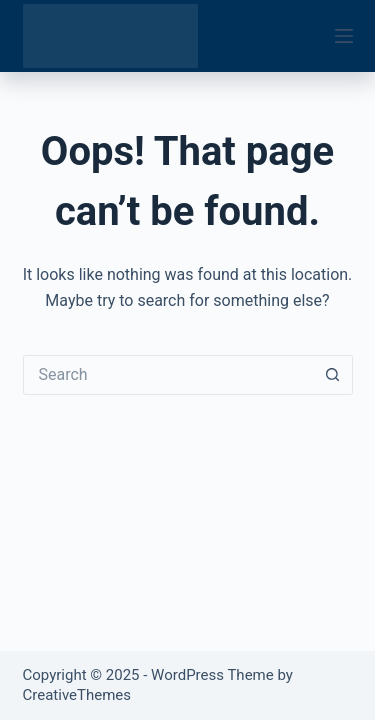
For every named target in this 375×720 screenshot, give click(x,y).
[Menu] (344, 36)
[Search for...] (168, 375)
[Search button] (333, 375)
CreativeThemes (77, 695)
